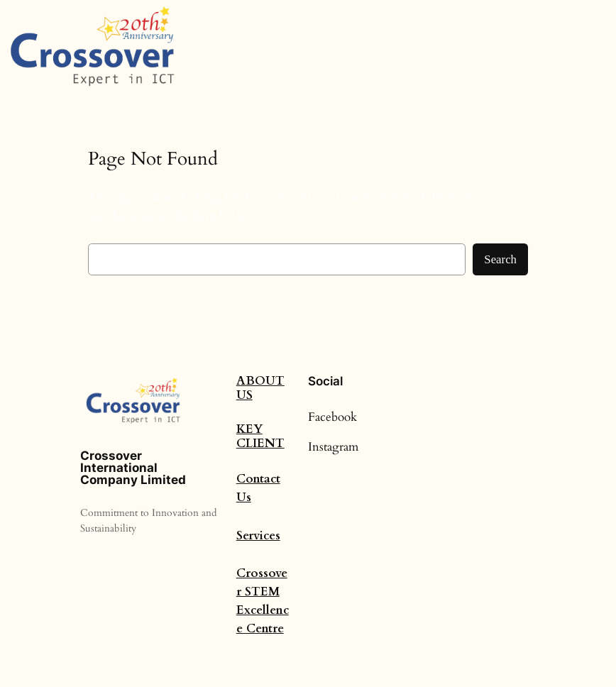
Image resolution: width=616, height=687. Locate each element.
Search (500, 259)
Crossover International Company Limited (133, 468)
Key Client (260, 436)
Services (258, 535)
